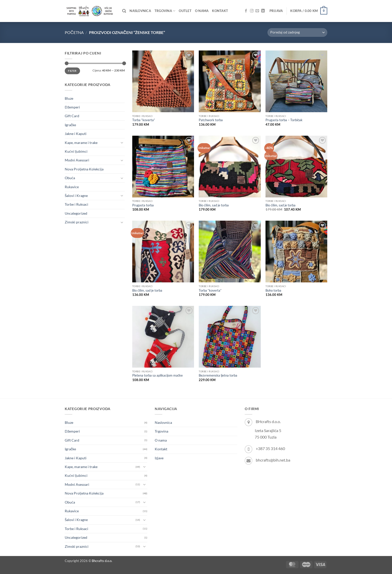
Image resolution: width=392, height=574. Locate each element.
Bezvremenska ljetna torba (218, 375)
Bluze (69, 98)
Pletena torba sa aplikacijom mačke (157, 375)
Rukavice (72, 187)
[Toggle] (122, 143)
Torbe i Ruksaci (76, 204)
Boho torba (273, 290)
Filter (72, 71)
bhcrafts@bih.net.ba (273, 460)
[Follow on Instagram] (252, 11)
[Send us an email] (257, 11)
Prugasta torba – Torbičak (284, 120)
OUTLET (185, 11)
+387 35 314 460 (270, 448)
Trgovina (165, 11)
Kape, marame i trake (81, 143)
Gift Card (72, 116)
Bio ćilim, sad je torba (214, 205)
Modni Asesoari (77, 160)
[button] (276, 11)
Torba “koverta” (144, 120)
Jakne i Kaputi (76, 134)
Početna (74, 32)
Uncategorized (76, 213)
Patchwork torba (211, 120)
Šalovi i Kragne (76, 196)
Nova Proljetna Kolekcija (84, 169)
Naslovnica (140, 11)
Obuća (70, 178)
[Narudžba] (297, 32)
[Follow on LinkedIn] (263, 11)
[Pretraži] (124, 11)
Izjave (159, 458)
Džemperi (72, 107)
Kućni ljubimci (76, 151)
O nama (202, 11)
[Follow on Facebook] (246, 11)
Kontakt (220, 11)
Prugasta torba (143, 205)
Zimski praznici (77, 222)
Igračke (70, 125)
